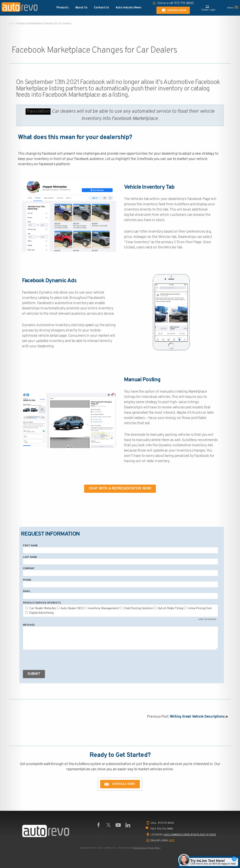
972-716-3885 (165, 829)
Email (27, 591)
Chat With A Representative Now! (120, 489)
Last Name (30, 557)
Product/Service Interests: (42, 603)
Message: (29, 625)
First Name (30, 546)
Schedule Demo (173, 10)
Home (12, 24)
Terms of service (141, 848)
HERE (172, 841)
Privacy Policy (154, 848)
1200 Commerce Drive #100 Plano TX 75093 (190, 835)
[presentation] (53, 661)
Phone (27, 580)
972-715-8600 (166, 823)
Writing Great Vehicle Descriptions (197, 717)
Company (29, 569)
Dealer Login (208, 8)
